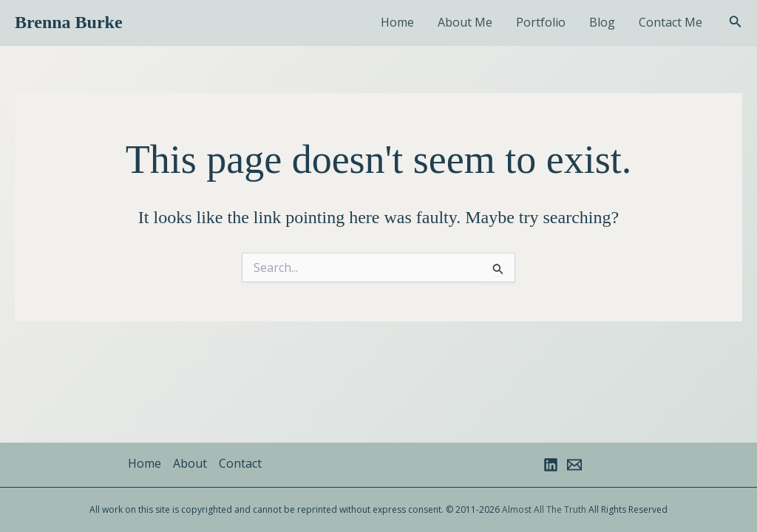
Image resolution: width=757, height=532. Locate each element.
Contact (240, 463)
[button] (736, 22)
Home (397, 22)
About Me (465, 22)
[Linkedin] (551, 465)
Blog (602, 22)
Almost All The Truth (544, 509)
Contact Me (671, 22)
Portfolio (541, 22)
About (190, 463)
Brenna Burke (69, 22)
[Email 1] (574, 465)
